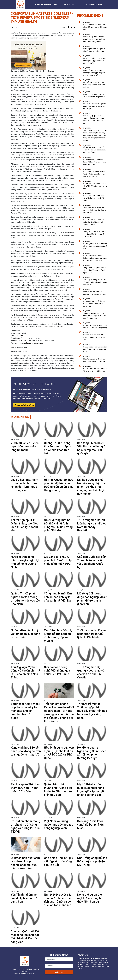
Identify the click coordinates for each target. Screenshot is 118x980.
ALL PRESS (58, 5)
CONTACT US (69, 5)
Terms (16, 974)
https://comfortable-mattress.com (50, 327)
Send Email (20, 336)
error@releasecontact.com (21, 363)
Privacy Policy (23, 974)
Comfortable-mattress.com (35, 85)
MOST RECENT (47, 5)
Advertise (32, 974)
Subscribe (59, 972)
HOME (37, 5)
